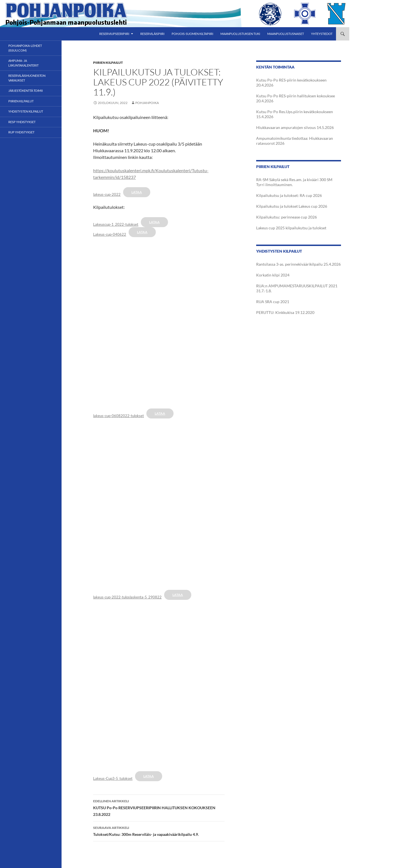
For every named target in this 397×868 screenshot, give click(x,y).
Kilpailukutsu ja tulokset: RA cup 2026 (289, 195)
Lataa (137, 192)
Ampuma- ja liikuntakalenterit (23, 63)
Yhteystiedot (322, 34)
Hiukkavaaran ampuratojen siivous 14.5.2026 (295, 127)
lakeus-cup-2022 (107, 194)
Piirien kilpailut (108, 63)
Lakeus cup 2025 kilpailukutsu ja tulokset (291, 228)
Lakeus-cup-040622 (110, 234)
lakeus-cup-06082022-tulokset (119, 416)
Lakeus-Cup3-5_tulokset (113, 778)
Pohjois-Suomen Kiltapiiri (192, 34)
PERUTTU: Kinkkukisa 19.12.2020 (285, 312)
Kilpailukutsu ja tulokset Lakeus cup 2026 (292, 206)
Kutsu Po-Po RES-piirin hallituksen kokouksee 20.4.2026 (296, 98)
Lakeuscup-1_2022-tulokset (116, 224)
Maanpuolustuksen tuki (240, 34)
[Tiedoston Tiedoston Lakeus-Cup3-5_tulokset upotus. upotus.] (159, 683)
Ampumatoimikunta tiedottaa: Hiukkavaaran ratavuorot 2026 (295, 141)
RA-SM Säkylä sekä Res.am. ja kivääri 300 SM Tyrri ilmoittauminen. (294, 182)
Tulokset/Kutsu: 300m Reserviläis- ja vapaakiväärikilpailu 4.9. (159, 831)
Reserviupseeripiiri (114, 34)
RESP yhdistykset (22, 122)
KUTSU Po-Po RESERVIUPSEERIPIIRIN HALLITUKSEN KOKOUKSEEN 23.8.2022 (159, 807)
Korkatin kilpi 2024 (273, 275)
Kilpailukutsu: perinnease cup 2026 (287, 217)
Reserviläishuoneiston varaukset (27, 78)
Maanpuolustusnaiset (286, 34)
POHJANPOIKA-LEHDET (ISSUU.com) (25, 48)
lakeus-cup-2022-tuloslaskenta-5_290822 (127, 597)
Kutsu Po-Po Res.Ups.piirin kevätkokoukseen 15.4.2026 (295, 114)
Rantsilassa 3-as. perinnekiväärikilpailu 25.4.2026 (298, 264)
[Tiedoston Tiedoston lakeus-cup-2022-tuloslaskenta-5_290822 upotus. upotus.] (159, 502)
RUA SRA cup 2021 (273, 302)
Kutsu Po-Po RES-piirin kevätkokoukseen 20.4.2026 (291, 83)
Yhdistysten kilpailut (26, 111)
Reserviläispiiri (152, 34)
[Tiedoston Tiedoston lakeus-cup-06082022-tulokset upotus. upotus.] (159, 320)
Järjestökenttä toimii (26, 91)
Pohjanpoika (147, 103)
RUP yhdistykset (21, 132)
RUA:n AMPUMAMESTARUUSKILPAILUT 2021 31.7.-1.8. (297, 288)
